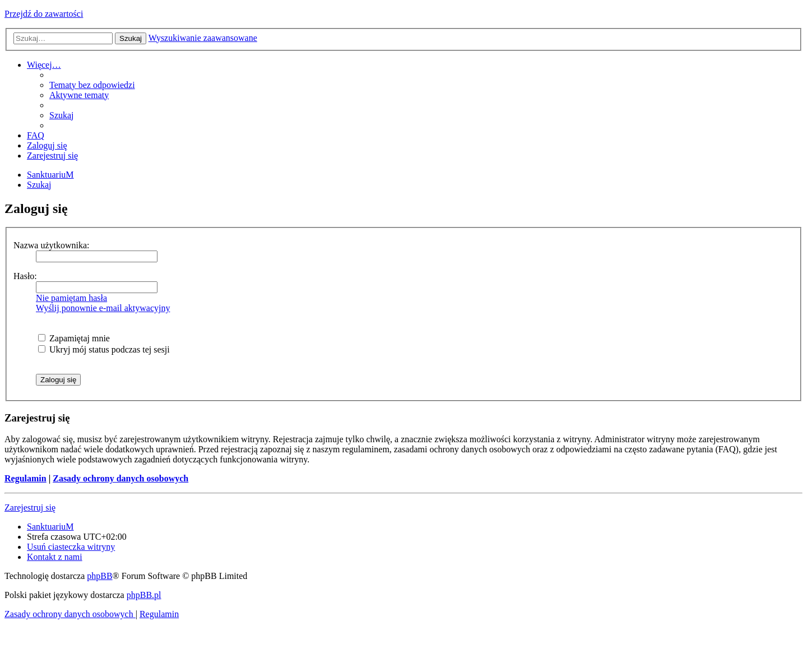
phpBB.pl (144, 595)
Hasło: (25, 276)
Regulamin (25, 478)
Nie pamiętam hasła (71, 298)
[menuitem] (92, 85)
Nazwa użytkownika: (52, 245)
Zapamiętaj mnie (74, 338)
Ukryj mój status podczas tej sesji (104, 349)
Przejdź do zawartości (44, 14)
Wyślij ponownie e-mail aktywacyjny (103, 308)
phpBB (99, 576)
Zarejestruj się (30, 508)
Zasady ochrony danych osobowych (120, 478)
